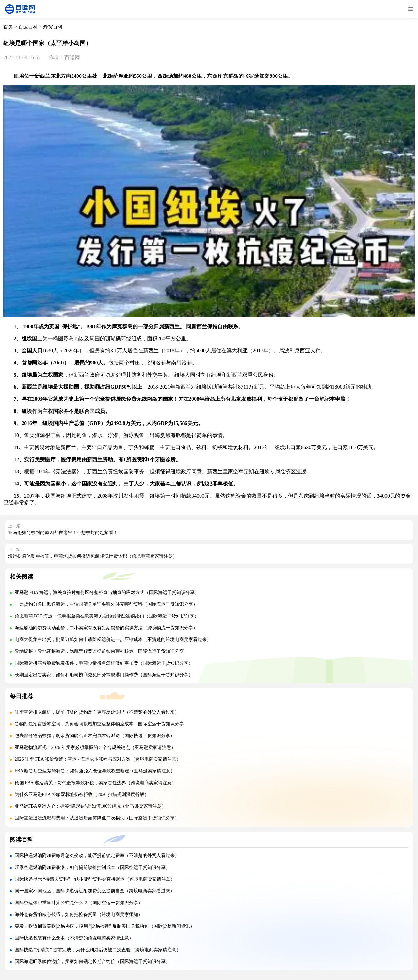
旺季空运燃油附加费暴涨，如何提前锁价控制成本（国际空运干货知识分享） (92, 867)
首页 (8, 27)
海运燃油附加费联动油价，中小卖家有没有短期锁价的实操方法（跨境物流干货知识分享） (106, 628)
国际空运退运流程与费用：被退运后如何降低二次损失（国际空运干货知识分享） (97, 818)
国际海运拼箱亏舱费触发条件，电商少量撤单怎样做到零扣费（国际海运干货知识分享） (104, 663)
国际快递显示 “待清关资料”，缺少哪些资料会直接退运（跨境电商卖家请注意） (95, 879)
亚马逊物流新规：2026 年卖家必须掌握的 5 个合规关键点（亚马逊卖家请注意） (95, 747)
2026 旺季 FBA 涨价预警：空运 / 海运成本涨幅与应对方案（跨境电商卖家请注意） (98, 759)
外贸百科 (53, 27)
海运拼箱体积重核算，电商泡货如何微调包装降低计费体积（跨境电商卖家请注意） (93, 556)
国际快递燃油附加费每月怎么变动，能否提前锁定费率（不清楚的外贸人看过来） (97, 856)
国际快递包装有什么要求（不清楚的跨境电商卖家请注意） (74, 938)
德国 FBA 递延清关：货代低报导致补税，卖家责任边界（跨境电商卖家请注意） (96, 783)
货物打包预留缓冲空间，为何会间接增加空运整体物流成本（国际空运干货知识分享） (102, 724)
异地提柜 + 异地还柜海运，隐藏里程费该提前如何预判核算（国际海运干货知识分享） (102, 651)
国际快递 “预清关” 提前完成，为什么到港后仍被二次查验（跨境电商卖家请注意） (98, 950)
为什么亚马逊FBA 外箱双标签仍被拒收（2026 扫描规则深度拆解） (82, 794)
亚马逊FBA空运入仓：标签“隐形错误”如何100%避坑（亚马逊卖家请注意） (90, 806)
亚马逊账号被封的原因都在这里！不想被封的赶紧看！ (63, 533)
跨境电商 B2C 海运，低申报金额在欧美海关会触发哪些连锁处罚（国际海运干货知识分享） (107, 616)
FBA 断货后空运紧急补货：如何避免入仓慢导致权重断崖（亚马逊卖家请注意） (95, 771)
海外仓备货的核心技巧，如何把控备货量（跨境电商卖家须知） (79, 914)
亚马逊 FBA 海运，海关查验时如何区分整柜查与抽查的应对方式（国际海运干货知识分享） (107, 592)
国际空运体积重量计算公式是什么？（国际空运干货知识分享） (79, 903)
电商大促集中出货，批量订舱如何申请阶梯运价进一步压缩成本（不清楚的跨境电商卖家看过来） (113, 640)
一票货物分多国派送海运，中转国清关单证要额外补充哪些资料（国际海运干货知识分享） (106, 604)
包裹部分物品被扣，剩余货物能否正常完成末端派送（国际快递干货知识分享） (95, 736)
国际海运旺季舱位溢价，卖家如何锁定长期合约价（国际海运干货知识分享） (92, 962)
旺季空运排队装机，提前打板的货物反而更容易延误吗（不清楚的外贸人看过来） (97, 712)
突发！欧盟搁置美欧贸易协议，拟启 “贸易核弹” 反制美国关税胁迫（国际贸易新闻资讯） (105, 926)
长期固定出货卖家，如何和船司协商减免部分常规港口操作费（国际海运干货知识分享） (104, 675)
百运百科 (28, 27)
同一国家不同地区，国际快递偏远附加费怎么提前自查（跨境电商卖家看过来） (95, 891)
